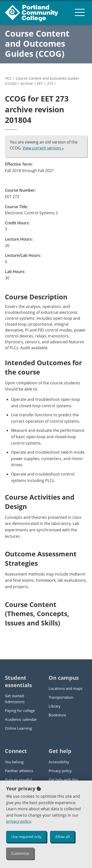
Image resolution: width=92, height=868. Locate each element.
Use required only (26, 837)
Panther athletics (19, 771)
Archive (27, 83)
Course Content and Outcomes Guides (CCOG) (37, 43)
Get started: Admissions (15, 699)
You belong (14, 762)
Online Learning (18, 728)
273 (50, 83)
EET (40, 83)
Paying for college (20, 710)
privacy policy (19, 821)
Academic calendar (21, 719)
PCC (9, 78)
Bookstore (57, 715)
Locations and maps (66, 688)
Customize (20, 853)
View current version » (43, 148)
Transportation (61, 697)
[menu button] (80, 12)
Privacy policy (60, 771)
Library (55, 706)
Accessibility (59, 762)
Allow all (62, 837)
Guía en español (19, 780)
